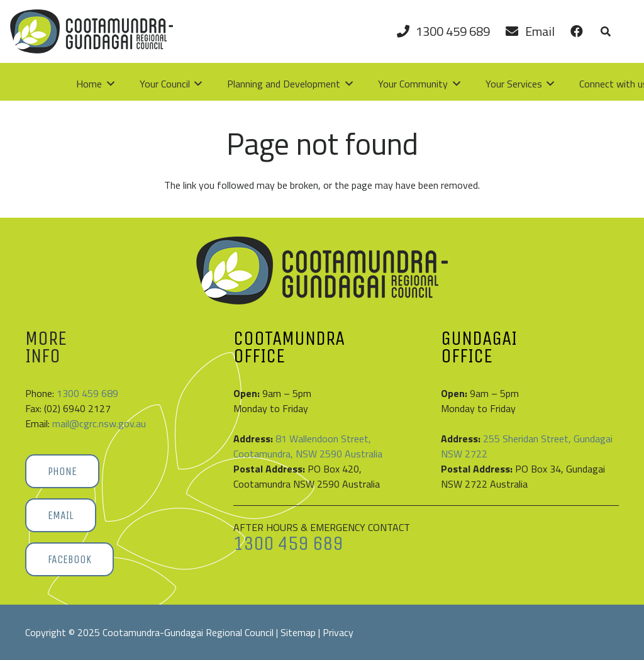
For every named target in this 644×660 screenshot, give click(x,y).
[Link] (576, 31)
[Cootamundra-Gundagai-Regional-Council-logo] (92, 31)
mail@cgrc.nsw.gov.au (99, 423)
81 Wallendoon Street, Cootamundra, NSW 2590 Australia (308, 446)
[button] (605, 31)
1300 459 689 (87, 393)
